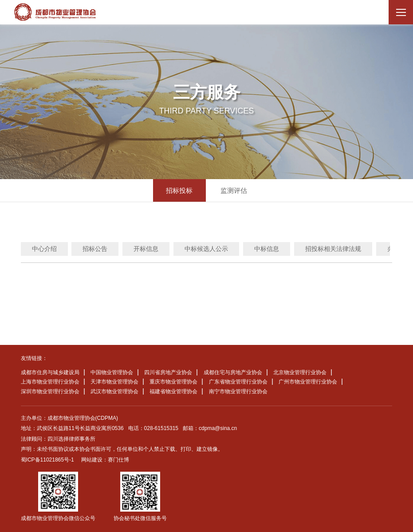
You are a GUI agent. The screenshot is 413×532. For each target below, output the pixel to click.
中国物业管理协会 (112, 372)
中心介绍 (44, 249)
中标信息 (267, 249)
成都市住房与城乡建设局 (50, 372)
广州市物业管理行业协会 (308, 382)
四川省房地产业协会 (168, 372)
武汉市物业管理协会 (114, 391)
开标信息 (146, 249)
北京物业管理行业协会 (300, 372)
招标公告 (95, 249)
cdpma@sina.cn (218, 428)
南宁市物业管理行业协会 (238, 391)
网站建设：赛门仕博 (105, 460)
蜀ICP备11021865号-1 (47, 460)
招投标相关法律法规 (333, 249)
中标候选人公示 (206, 249)
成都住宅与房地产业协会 (233, 372)
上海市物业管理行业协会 (50, 382)
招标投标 (179, 190)
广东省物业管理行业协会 (238, 382)
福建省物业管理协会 (173, 391)
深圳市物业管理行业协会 (50, 391)
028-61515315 (161, 428)
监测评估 (234, 190)
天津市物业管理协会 (114, 382)
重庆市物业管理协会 (173, 382)
